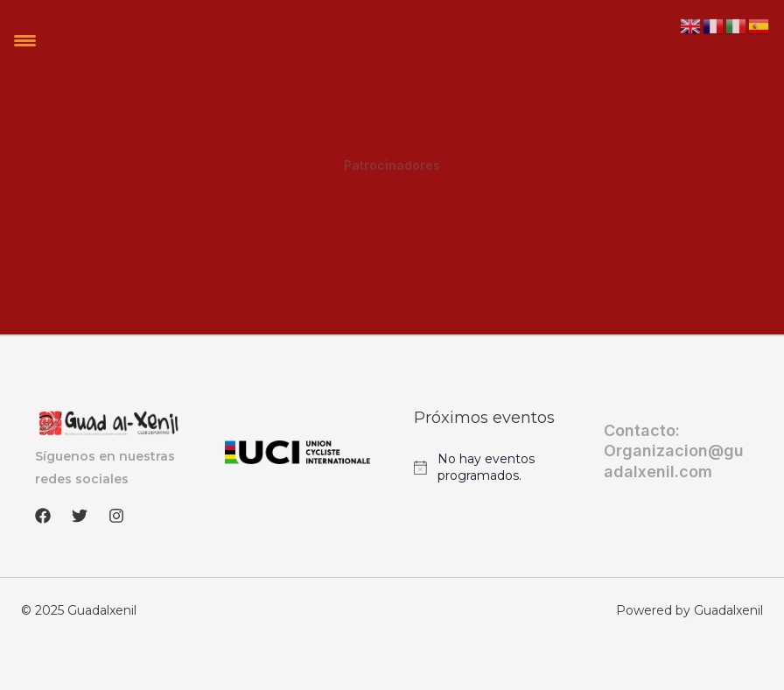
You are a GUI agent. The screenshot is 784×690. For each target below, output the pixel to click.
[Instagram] (116, 516)
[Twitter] (80, 516)
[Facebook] (43, 516)
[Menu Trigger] (25, 40)
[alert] (487, 468)
